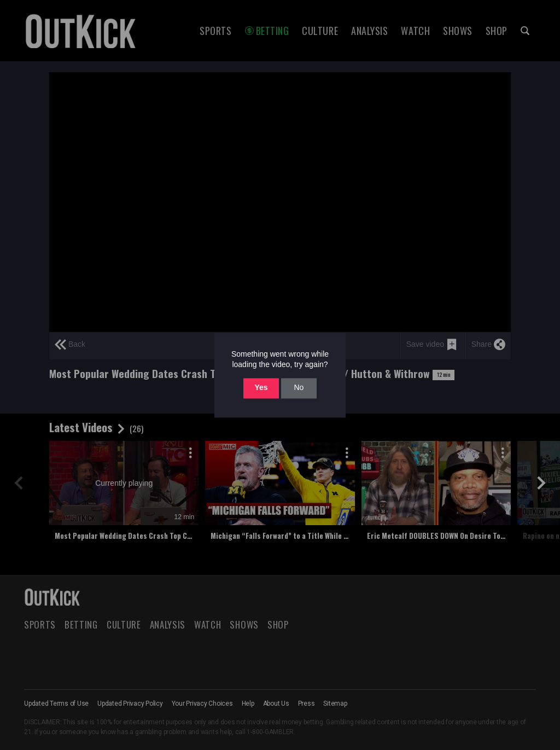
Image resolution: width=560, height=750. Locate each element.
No (299, 388)
